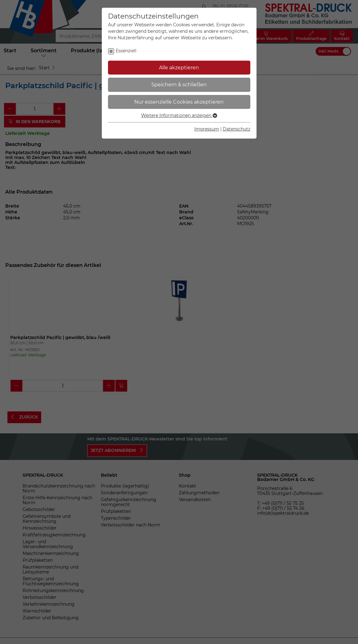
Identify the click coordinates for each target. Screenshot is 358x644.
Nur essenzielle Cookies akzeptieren (179, 102)
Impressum (207, 129)
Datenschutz (237, 129)
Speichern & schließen (179, 85)
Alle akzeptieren (179, 68)
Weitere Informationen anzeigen (179, 115)
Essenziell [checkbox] (126, 51)
